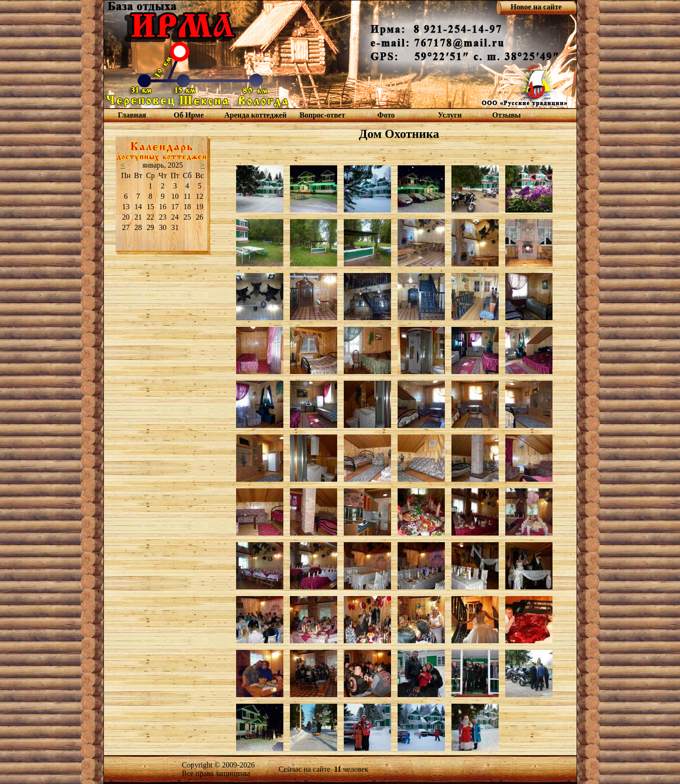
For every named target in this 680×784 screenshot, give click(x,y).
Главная (132, 115)
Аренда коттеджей (255, 115)
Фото (386, 115)
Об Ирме (189, 115)
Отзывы (506, 115)
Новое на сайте (536, 7)
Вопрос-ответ (322, 115)
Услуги (450, 115)
